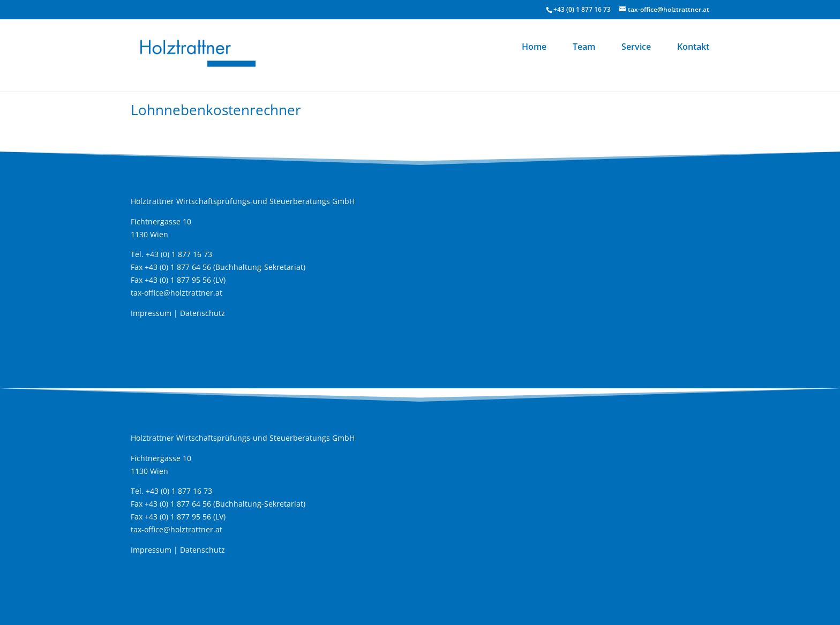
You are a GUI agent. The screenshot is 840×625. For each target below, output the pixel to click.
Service (636, 48)
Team (584, 48)
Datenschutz (202, 313)
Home (534, 48)
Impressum (151, 313)
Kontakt (693, 48)
